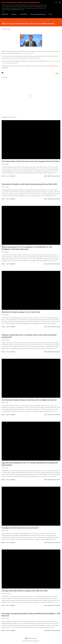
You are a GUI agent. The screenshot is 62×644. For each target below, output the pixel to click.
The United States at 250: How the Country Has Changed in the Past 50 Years (31, 161)
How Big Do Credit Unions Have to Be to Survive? (20, 528)
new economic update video (27, 53)
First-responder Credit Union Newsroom (21, 2)
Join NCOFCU (5, 14)
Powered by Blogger (31, 638)
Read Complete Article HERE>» (52, 176)
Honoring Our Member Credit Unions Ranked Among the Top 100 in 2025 (29, 184)
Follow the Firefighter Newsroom (38, 14)
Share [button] (57, 73)
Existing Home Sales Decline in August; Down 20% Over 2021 (25, 591)
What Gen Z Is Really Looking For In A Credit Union (21, 312)
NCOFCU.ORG (24, 14)
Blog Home (14, 14)
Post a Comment (11, 176)
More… (51, 14)
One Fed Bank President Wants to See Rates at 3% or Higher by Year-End (29, 400)
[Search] (56, 2)
